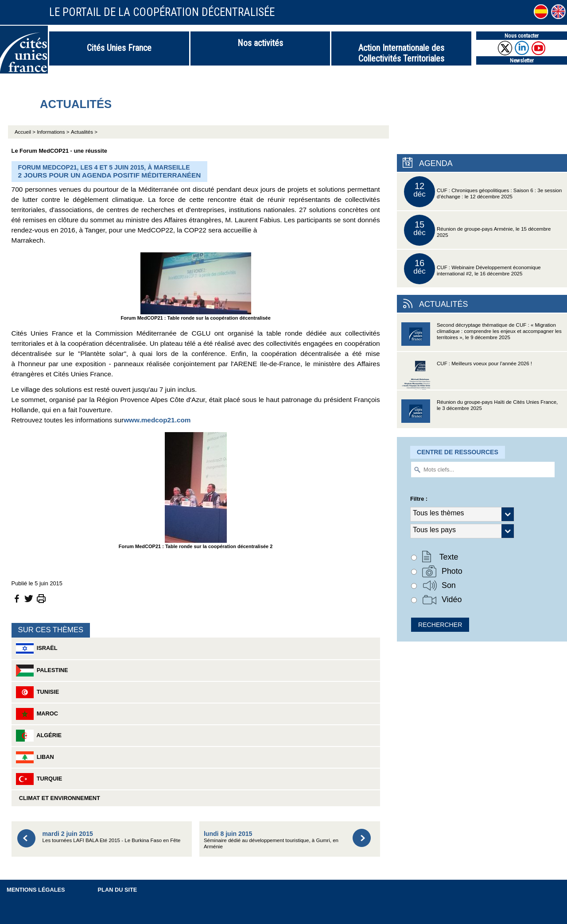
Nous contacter (522, 36)
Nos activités (260, 43)
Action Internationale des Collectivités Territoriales (401, 53)
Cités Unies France (119, 48)
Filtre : (419, 499)
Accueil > (26, 132)
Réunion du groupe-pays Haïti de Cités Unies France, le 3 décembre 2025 (480, 414)
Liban (35, 757)
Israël (37, 648)
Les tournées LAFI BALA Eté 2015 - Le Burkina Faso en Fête (112, 837)
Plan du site (118, 890)
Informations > (53, 132)
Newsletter (522, 60)
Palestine (42, 671)
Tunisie (38, 692)
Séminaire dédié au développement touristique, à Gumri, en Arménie (271, 840)
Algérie (39, 736)
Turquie (39, 779)
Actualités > (84, 132)
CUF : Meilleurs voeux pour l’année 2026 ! (467, 375)
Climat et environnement (58, 798)
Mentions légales (36, 890)
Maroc (37, 714)
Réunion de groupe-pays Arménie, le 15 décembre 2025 (477, 230)
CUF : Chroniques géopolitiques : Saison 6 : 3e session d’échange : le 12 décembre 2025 (483, 192)
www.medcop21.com (157, 420)
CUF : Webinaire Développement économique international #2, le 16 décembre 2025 (472, 269)
